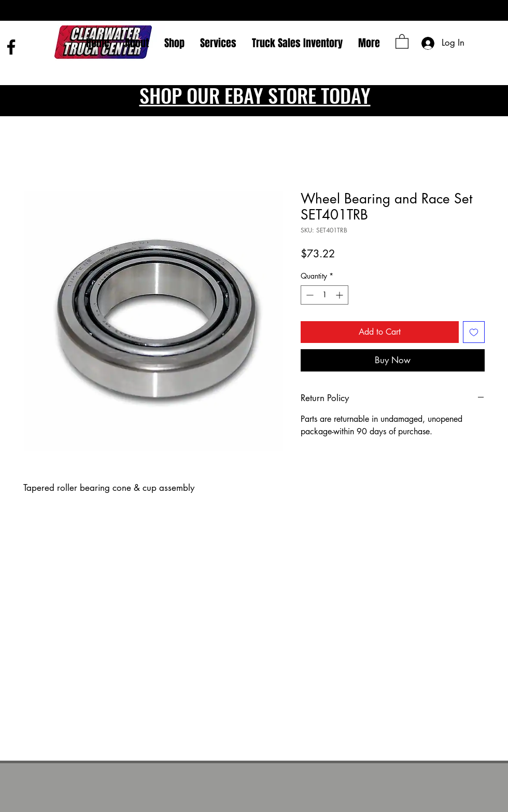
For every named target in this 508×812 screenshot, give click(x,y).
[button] (402, 41)
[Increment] (340, 295)
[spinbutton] (324, 295)
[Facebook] (11, 47)
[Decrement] (309, 295)
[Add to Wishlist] (474, 332)
